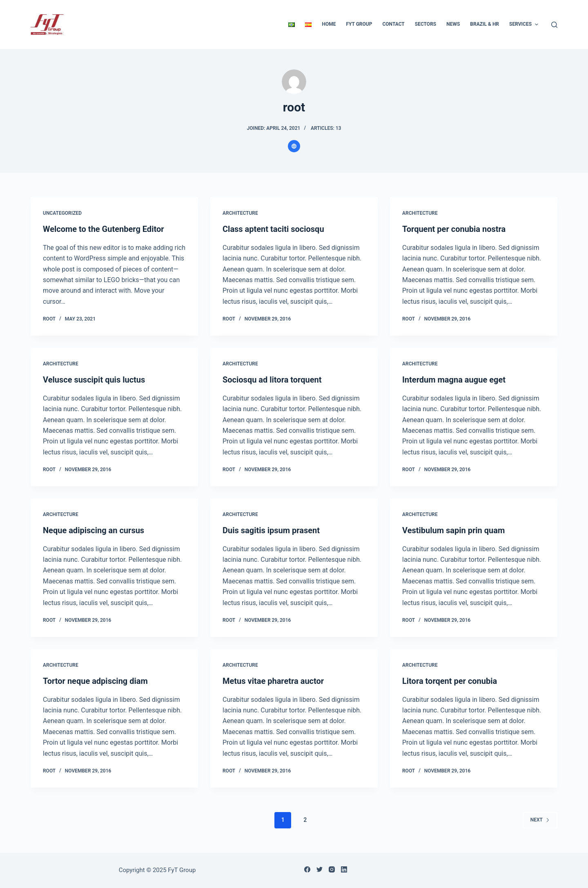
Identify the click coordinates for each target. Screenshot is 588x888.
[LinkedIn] (344, 869)
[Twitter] (320, 869)
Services (525, 24)
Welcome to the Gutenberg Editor (104, 229)
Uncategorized (62, 213)
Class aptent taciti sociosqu (273, 229)
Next (540, 820)
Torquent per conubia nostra (454, 229)
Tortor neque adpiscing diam (95, 681)
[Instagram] (332, 869)
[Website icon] (294, 146)
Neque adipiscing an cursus (94, 530)
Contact (393, 24)
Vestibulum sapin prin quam (453, 530)
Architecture (240, 213)
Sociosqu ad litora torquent (272, 380)
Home (329, 24)
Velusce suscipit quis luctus (94, 380)
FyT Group (359, 24)
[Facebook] (307, 869)
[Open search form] (554, 25)
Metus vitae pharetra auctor (273, 681)
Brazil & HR (484, 24)
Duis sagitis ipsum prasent (271, 530)
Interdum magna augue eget (454, 380)
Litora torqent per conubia (450, 681)
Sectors (425, 24)
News (453, 24)
